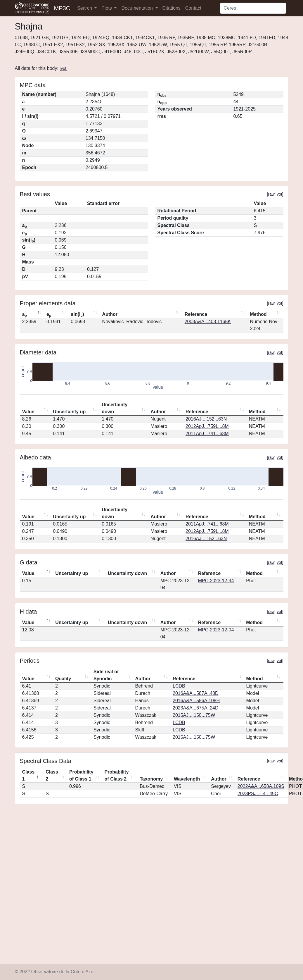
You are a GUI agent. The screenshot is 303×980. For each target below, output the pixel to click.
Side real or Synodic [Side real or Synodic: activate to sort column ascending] (106, 675)
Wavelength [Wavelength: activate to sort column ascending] (187, 779)
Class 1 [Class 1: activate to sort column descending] (28, 775)
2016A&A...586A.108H (196, 701)
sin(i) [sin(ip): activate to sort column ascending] (77, 315)
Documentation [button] (138, 8)
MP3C (62, 8)
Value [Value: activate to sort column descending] (28, 412)
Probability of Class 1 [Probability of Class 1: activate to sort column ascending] (81, 775)
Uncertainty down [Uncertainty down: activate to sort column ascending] (115, 408)
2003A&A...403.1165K (208, 322)
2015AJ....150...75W (194, 715)
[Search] (253, 8)
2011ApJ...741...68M (207, 434)
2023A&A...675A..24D (196, 708)
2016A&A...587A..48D (196, 693)
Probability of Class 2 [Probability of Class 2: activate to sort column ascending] (117, 775)
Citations (172, 8)
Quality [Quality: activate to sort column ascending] (63, 679)
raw (271, 194)
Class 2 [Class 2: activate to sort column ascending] (52, 775)
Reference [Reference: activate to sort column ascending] (196, 314)
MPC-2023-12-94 (216, 581)
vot (64, 68)
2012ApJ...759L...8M (207, 426)
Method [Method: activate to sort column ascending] (258, 314)
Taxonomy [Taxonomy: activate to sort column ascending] (151, 779)
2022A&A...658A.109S (261, 786)
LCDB (179, 686)
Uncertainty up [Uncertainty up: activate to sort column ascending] (69, 412)
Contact (193, 8)
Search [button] (85, 8)
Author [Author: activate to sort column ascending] (110, 314)
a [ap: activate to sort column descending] (25, 315)
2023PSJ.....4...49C (258, 794)
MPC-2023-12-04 (216, 630)
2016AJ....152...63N (206, 419)
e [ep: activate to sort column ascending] (49, 315)
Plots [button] (107, 8)
